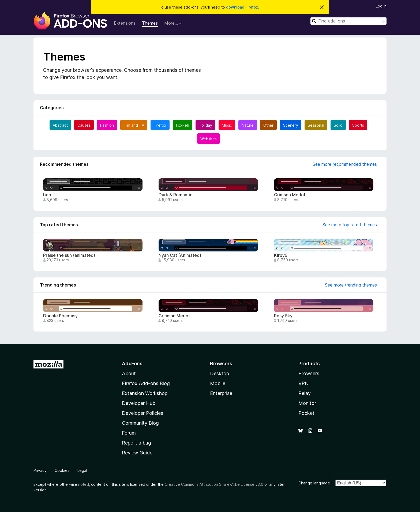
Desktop (220, 373)
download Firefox (242, 7)
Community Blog (140, 423)
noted (84, 484)
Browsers (309, 373)
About (129, 373)
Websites (209, 139)
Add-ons (132, 364)
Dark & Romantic (175, 195)
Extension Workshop (145, 393)
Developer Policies (142, 413)
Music (227, 125)
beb (47, 195)
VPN (303, 383)
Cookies (62, 470)
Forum (129, 433)
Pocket (306, 413)
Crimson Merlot (290, 195)
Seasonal (316, 125)
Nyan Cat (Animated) (180, 255)
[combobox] (348, 21)
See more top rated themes (350, 225)
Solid (338, 125)
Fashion (107, 125)
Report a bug (136, 443)
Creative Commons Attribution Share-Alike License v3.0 (214, 484)
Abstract (60, 125)
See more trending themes (351, 285)
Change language (314, 483)
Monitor (307, 403)
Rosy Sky (283, 316)
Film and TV (134, 125)
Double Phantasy (60, 316)
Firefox (160, 125)
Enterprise (221, 393)
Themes (150, 23)
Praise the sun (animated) (69, 255)
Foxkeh (183, 125)
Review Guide (137, 453)
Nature (248, 125)
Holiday (205, 125)
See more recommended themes (345, 164)
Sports (358, 125)
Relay (305, 393)
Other (268, 125)
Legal (82, 470)
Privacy (40, 470)
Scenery (291, 125)
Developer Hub (139, 403)
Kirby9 (281, 255)
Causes (84, 125)
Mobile (218, 383)
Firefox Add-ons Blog (146, 383)
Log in (381, 6)
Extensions (125, 23)
